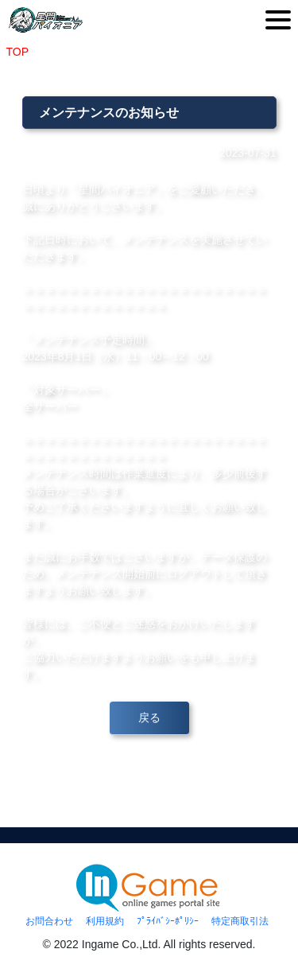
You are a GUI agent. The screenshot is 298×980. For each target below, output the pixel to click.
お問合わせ (49, 921)
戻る (149, 717)
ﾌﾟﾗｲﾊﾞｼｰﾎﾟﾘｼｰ (168, 921)
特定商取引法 (240, 921)
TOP (17, 52)
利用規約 (105, 921)
